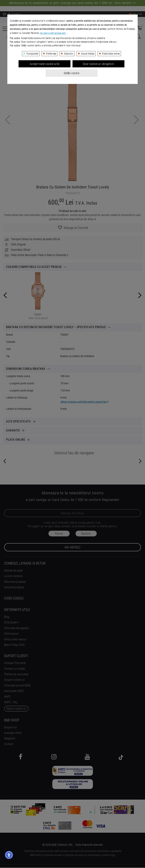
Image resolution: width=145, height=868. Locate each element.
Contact (15, 14)
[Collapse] (5, 28)
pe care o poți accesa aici (53, 72)
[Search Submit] (138, 37)
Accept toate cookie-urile (45, 103)
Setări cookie (71, 112)
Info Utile (136, 14)
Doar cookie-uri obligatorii (99, 103)
